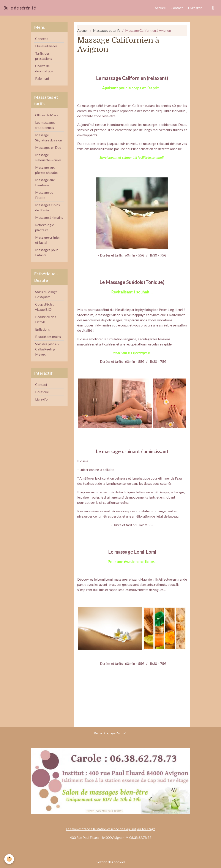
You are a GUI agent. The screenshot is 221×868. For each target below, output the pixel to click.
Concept (42, 39)
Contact (177, 8)
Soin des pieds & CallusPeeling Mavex (47, 349)
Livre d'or (195, 8)
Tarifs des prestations (44, 56)
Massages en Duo (48, 147)
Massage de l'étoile (44, 195)
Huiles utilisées (46, 46)
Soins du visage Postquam (46, 294)
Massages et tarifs (107, 30)
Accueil (160, 8)
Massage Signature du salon (49, 137)
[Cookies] (9, 859)
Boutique (42, 392)
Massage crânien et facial (48, 240)
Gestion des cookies (110, 862)
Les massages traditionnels (45, 125)
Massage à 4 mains (49, 217)
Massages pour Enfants (47, 252)
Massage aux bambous (45, 182)
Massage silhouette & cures (48, 157)
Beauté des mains (48, 337)
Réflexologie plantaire (45, 227)
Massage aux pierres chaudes (47, 170)
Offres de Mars (47, 115)
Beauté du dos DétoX (46, 319)
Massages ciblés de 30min (47, 207)
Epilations (43, 329)
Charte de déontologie (44, 68)
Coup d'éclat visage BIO (44, 307)
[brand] (20, 8)
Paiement (42, 78)
